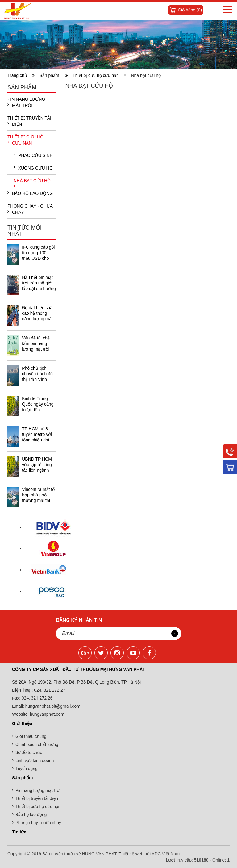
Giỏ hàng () (190, 10)
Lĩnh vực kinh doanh (35, 761)
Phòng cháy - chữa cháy (30, 209)
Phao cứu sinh (33, 155)
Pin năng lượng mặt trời (26, 102)
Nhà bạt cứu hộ (32, 183)
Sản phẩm (54, 75)
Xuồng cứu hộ (33, 168)
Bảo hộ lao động (30, 193)
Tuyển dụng (27, 769)
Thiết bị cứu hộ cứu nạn (99, 75)
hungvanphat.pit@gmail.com (53, 706)
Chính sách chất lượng (37, 744)
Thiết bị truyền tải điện (29, 121)
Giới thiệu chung (31, 736)
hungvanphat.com (47, 714)
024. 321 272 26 (36, 698)
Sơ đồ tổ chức (29, 752)
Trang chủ (19, 75)
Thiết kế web (131, 854)
